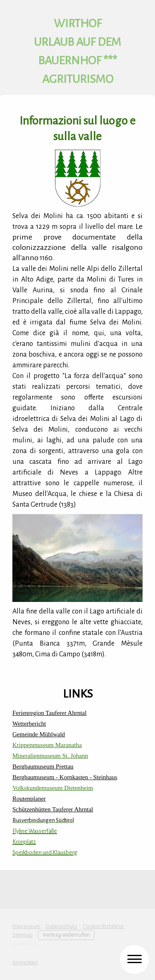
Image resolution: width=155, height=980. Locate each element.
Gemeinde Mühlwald (39, 734)
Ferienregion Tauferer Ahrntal (49, 713)
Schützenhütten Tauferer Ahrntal (53, 809)
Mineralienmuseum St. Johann (50, 756)
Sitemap (23, 935)
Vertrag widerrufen (66, 935)
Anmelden (25, 962)
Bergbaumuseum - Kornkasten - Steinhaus (65, 777)
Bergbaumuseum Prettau (43, 766)
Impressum (26, 926)
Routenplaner (29, 799)
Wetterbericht (29, 724)
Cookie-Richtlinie (103, 926)
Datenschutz (62, 926)
